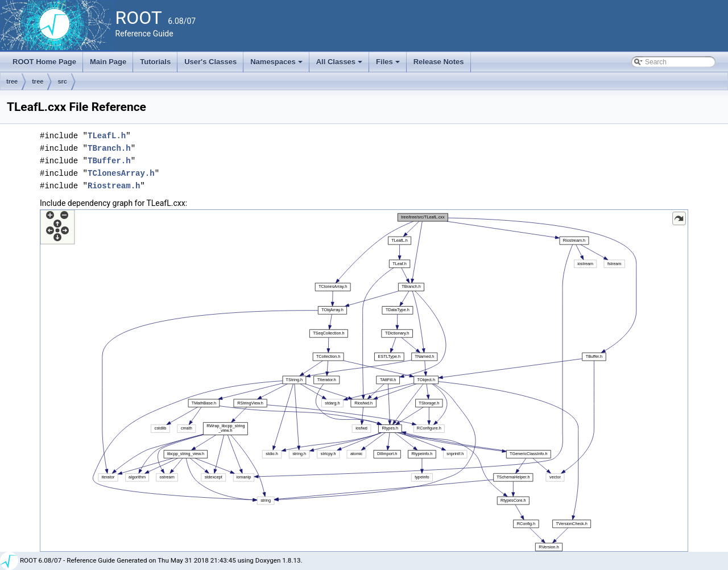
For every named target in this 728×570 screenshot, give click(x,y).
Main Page (108, 62)
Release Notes (439, 62)
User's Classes (210, 62)
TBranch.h (109, 148)
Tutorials (155, 62)
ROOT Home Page (44, 62)
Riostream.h (114, 186)
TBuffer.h (109, 161)
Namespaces (277, 65)
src (62, 81)
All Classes (340, 65)
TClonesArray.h (121, 173)
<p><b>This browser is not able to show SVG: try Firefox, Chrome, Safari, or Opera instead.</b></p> (364, 381)
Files (389, 65)
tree (12, 81)
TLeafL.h (107, 136)
